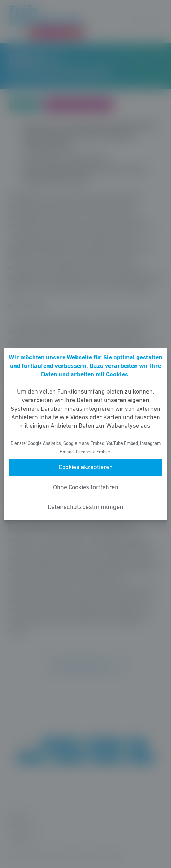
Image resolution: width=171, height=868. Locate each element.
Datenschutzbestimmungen (85, 507)
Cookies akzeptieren (86, 467)
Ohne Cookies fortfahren (86, 487)
